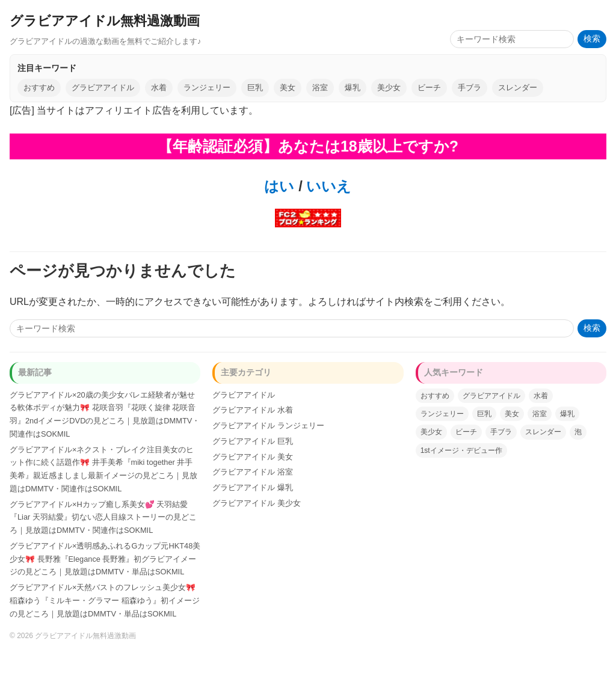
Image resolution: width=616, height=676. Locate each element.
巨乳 (255, 88)
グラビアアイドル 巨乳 (253, 441)
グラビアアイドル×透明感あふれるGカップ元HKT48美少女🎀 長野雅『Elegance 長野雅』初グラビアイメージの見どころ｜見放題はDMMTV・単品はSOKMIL (105, 559)
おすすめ (39, 88)
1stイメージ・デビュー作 (461, 450)
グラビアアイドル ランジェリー (268, 426)
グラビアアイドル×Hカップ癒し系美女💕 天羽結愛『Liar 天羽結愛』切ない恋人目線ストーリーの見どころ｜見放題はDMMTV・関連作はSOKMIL (103, 518)
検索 (592, 39)
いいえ (327, 186)
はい (279, 186)
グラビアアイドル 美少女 (257, 503)
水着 (159, 88)
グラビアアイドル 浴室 (253, 472)
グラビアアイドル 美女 (253, 457)
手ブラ (470, 88)
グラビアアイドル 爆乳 (253, 487)
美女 (288, 88)
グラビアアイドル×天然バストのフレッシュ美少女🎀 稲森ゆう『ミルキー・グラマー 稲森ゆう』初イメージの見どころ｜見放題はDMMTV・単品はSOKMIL (105, 601)
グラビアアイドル (103, 88)
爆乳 (353, 88)
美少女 (389, 88)
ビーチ (429, 88)
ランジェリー (207, 88)
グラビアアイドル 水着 (253, 410)
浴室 (320, 88)
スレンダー (518, 88)
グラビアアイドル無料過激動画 (105, 21)
